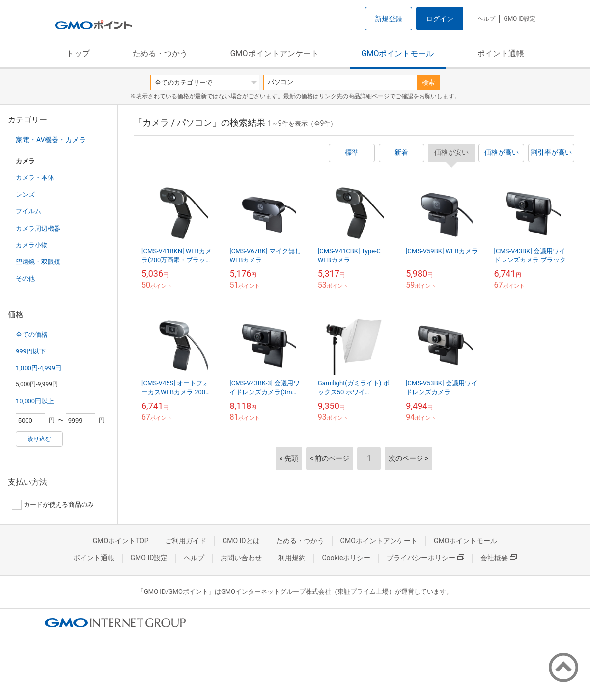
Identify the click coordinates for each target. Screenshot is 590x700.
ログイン (440, 19)
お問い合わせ (241, 558)
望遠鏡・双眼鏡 (38, 262)
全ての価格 (32, 335)
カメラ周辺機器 (38, 228)
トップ (78, 53)
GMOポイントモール (398, 53)
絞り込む (39, 439)
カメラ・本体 (35, 178)
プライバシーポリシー (425, 558)
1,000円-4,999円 (39, 368)
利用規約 (292, 558)
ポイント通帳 (501, 53)
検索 (428, 82)
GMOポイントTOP (121, 541)
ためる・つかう (160, 53)
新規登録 (389, 19)
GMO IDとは (241, 541)
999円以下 (31, 351)
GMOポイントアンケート (275, 53)
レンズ (25, 194)
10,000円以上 (35, 401)
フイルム (28, 211)
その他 (25, 278)
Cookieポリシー (346, 558)
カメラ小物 (32, 245)
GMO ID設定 (520, 19)
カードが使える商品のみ (53, 505)
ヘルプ (486, 19)
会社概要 (499, 558)
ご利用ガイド (186, 541)
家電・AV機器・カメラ (51, 140)
